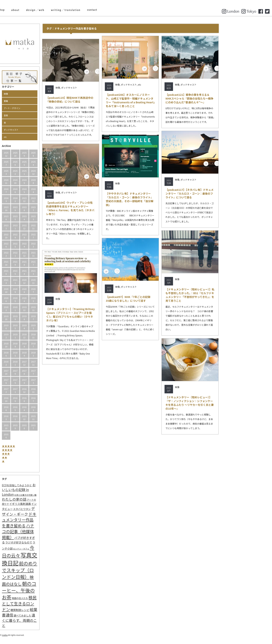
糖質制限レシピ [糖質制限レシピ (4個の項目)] (46, 610)
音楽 (32, 115)
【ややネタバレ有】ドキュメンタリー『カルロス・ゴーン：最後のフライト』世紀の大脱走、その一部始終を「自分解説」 (155, 199)
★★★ (32, 454)
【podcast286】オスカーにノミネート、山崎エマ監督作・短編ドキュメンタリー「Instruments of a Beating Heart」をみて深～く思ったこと (156, 100)
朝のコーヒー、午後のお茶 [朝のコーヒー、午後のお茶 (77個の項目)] (45, 590)
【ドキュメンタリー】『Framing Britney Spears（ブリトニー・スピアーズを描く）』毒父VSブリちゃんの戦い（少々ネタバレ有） (96, 315)
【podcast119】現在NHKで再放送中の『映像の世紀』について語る (96, 100)
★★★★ (33, 450)
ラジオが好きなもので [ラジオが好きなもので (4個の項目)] (45, 542)
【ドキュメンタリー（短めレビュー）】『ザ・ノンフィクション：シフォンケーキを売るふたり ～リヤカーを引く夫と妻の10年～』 (215, 403)
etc (31, 137)
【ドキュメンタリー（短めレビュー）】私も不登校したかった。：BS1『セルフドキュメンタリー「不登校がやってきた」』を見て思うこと (216, 295)
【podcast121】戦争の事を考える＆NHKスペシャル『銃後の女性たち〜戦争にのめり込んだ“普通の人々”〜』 (215, 98)
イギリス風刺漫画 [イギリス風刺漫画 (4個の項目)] (46, 504)
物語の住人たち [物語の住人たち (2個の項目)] (46, 598)
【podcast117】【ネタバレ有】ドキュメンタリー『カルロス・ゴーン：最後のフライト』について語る (215, 193)
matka (31, 635)
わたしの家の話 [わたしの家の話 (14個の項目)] (40, 499)
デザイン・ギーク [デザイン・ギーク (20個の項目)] (44, 511)
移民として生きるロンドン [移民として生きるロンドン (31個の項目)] (45, 603)
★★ (30, 457)
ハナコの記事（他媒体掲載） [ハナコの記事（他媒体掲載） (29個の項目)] (44, 531)
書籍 (32, 101)
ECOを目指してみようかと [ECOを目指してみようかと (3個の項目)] (43, 485)
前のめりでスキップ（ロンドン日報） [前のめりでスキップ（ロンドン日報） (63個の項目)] (45, 570)
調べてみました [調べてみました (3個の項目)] (48, 616)
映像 (32, 94)
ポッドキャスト (37, 130)
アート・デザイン (38, 108)
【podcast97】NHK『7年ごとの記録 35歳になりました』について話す (155, 299)
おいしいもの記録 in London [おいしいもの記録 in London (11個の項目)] (45, 490)
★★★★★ (34, 446)
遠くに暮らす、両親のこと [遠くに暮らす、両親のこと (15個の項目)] (45, 620)
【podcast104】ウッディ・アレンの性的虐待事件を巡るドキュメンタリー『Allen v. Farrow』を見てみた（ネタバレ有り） (96, 208)
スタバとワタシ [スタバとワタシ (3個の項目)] (48, 509)
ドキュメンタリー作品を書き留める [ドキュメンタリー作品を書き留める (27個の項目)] (45, 520)
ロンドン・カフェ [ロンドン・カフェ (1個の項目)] (47, 549)
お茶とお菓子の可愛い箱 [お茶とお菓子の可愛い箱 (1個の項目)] (51, 495)
